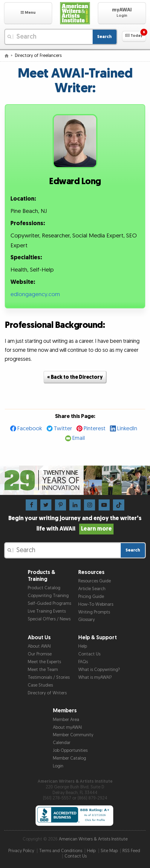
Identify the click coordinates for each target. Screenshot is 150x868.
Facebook (30, 429)
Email (79, 438)
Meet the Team (43, 670)
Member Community (73, 735)
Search (104, 37)
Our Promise (40, 654)
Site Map (109, 851)
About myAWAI (67, 727)
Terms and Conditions (61, 851)
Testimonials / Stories (49, 677)
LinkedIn (127, 429)
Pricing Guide (91, 597)
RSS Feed (131, 851)
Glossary (87, 620)
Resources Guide (95, 581)
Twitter (63, 429)
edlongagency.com (35, 294)
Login (58, 766)
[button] (28, 13)
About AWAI (39, 646)
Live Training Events (47, 611)
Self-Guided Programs (49, 603)
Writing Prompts (94, 612)
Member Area (66, 720)
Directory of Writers (47, 693)
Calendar (62, 743)
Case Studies (40, 685)
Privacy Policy (21, 851)
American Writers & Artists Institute (93, 839)
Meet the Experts (44, 662)
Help (83, 646)
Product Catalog (44, 588)
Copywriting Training (48, 596)
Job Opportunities (70, 750)
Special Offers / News (49, 619)
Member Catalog (69, 758)
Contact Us (89, 654)
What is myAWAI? (95, 677)
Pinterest (95, 429)
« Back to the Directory (75, 377)
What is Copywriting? (99, 670)
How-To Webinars (96, 604)
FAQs (83, 662)
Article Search (92, 589)
